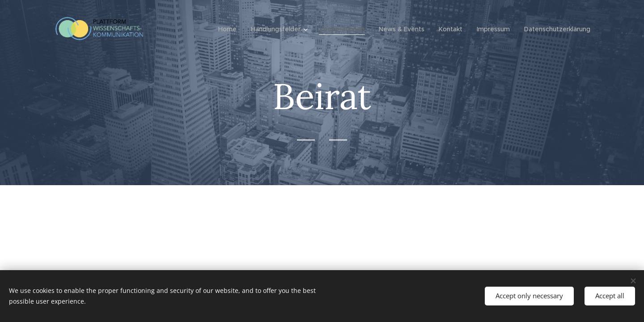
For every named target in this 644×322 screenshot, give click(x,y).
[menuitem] (230, 29)
